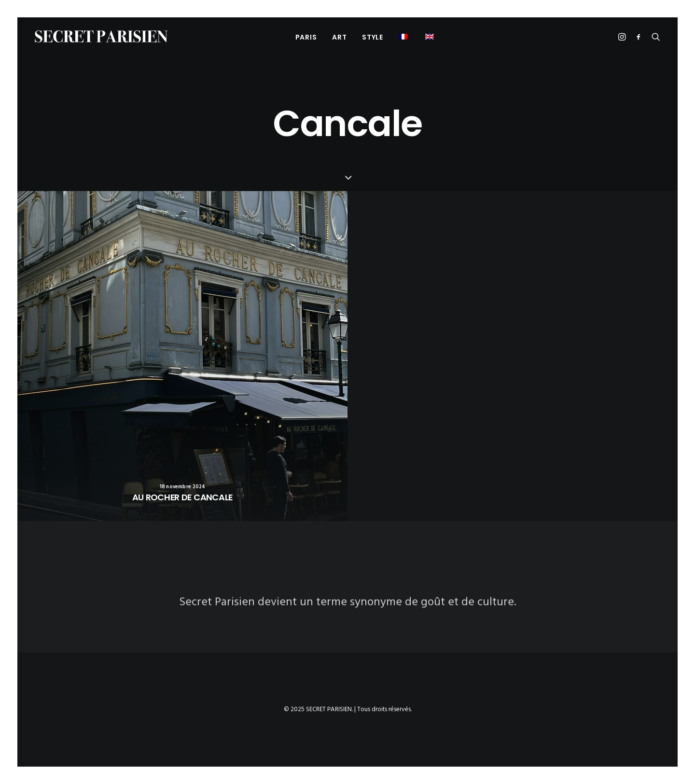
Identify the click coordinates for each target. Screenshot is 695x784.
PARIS (306, 37)
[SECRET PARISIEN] (101, 36)
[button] (404, 36)
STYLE (373, 37)
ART (339, 37)
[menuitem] (306, 37)
